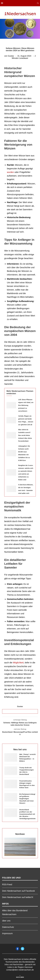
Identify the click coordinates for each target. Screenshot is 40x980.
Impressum (7, 933)
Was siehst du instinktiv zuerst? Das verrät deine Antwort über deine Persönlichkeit (25, 435)
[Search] (38, 3)
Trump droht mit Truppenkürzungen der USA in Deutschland (27, 771)
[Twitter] (23, 949)
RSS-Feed (7, 884)
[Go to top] (20, 977)
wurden (10, 172)
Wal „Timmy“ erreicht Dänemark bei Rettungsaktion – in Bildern (27, 758)
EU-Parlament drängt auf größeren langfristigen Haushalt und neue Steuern (27, 799)
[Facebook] (17, 949)
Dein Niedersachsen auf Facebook (19, 891)
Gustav (11, 56)
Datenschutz (8, 927)
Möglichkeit (18, 663)
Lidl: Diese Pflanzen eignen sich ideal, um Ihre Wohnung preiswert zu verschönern (26, 405)
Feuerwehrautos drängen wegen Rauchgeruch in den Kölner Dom (27, 784)
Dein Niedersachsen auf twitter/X (18, 897)
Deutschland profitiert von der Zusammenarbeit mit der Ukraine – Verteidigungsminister (27, 814)
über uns (6, 921)
